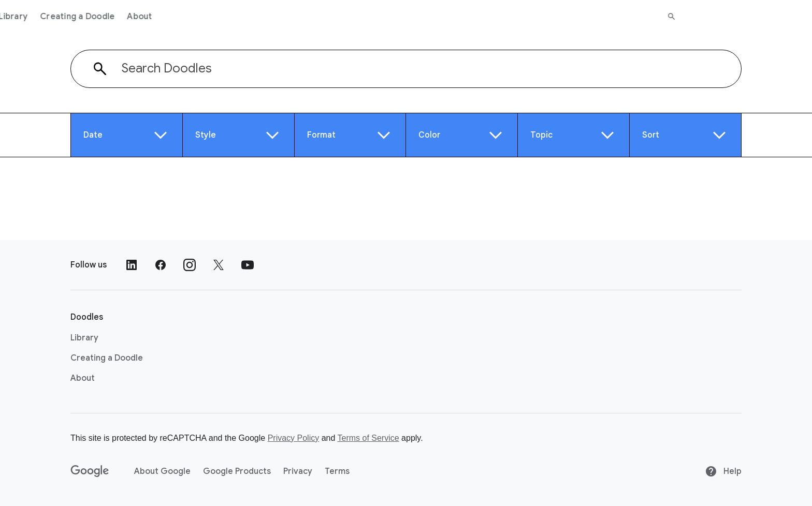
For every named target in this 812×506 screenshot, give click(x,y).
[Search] (797, 17)
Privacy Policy (294, 438)
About (265, 17)
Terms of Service (368, 438)
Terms (337, 471)
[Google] (90, 471)
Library (139, 17)
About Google (162, 471)
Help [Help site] (723, 471)
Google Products (237, 471)
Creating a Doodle (203, 17)
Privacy (298, 471)
